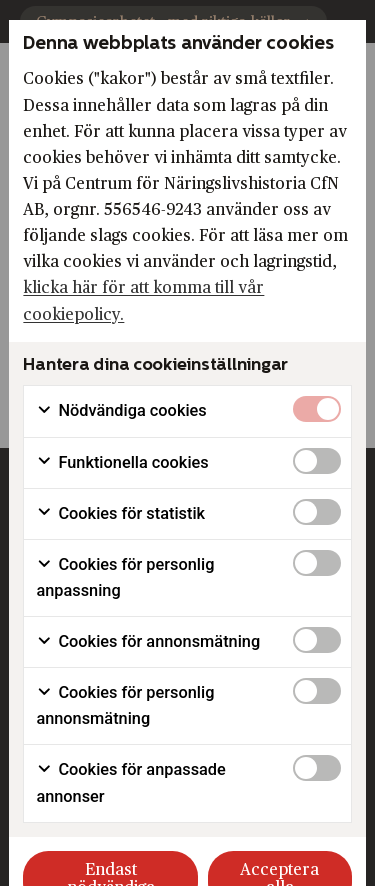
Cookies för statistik (120, 514)
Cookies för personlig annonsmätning (125, 705)
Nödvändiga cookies (121, 411)
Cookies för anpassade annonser (130, 782)
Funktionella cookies (122, 463)
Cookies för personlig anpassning (125, 577)
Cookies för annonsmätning (148, 642)
